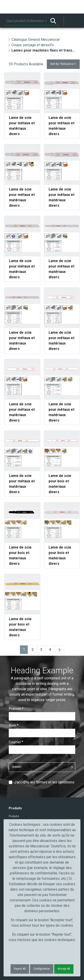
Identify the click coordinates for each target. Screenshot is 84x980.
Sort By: (63, 64)
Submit (17, 767)
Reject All (20, 969)
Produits (14, 816)
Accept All (64, 969)
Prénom (16, 709)
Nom (14, 725)
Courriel (16, 742)
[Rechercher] (25, 21)
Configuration (42, 969)
